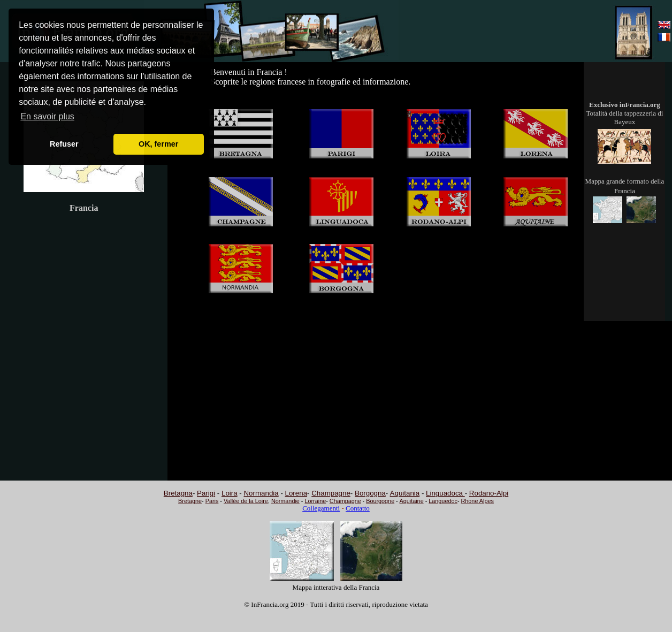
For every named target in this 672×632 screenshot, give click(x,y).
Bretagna (178, 493)
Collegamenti (321, 508)
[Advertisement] (506, 31)
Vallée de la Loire (246, 501)
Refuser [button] (64, 144)
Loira (230, 493)
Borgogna (370, 493)
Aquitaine (412, 501)
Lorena (296, 493)
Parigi (206, 493)
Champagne (331, 493)
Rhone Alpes (478, 501)
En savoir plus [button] (47, 116)
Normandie (285, 501)
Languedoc (443, 501)
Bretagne (190, 501)
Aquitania (405, 493)
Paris (212, 501)
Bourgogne (380, 501)
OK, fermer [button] (158, 144)
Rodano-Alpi (489, 493)
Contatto (358, 508)
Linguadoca (445, 493)
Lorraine (315, 501)
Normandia (261, 493)
